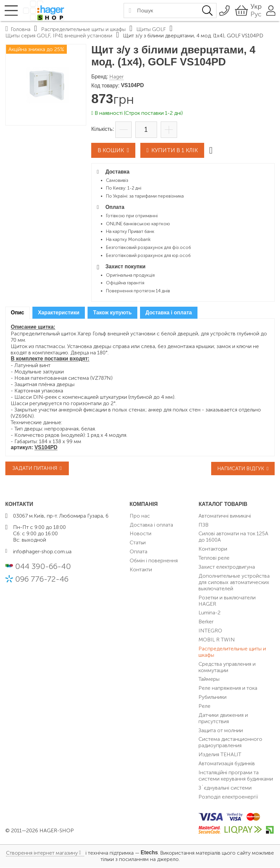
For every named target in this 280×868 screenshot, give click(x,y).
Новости (141, 534)
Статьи (138, 543)
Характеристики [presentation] (58, 313)
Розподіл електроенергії (228, 797)
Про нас (140, 516)
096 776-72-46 (42, 579)
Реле (204, 706)
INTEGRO (210, 631)
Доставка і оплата (151, 525)
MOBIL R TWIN (217, 640)
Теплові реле (214, 558)
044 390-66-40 (43, 567)
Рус (252, 14)
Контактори (213, 549)
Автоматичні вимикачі (225, 516)
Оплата (138, 552)
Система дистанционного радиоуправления (230, 743)
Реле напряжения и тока (228, 689)
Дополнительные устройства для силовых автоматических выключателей (234, 583)
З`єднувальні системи (225, 788)
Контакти (141, 570)
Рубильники (213, 697)
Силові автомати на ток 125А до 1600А (233, 537)
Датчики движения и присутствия (223, 718)
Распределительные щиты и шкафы (232, 652)
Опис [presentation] (17, 313)
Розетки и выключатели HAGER (227, 601)
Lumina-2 (209, 613)
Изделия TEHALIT (220, 755)
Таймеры (209, 680)
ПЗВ (203, 525)
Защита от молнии (221, 731)
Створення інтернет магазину (42, 853)
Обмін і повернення (154, 561)
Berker (206, 622)
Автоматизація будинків (227, 764)
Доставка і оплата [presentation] (169, 313)
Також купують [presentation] (112, 313)
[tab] (18, 313)
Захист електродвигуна (227, 567)
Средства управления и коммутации (227, 667)
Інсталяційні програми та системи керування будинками (236, 776)
